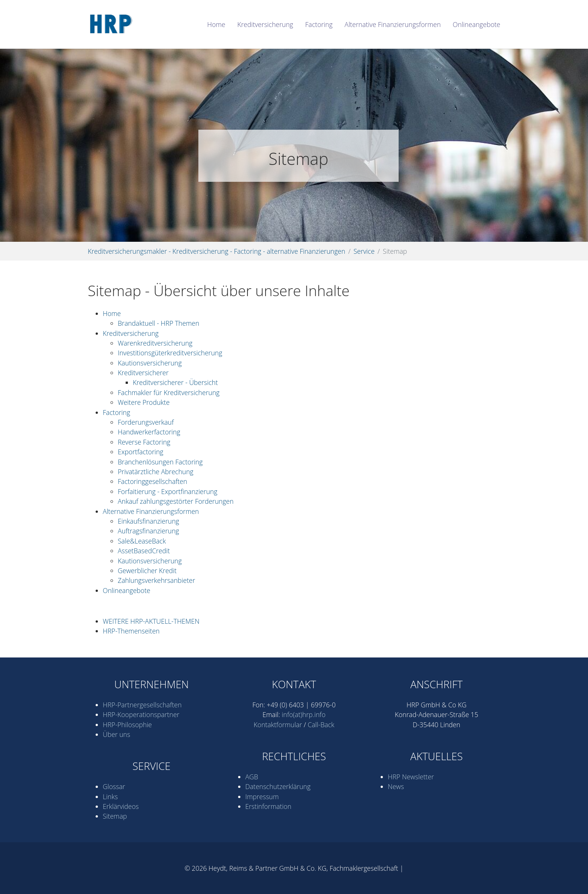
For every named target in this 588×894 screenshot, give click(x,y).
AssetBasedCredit (144, 551)
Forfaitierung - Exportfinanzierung (168, 491)
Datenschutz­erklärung (278, 786)
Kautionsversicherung (150, 363)
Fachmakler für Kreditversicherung (169, 392)
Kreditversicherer (143, 373)
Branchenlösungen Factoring (160, 462)
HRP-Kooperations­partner (141, 714)
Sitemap (115, 816)
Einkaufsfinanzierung (148, 521)
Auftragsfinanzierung (148, 531)
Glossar (114, 786)
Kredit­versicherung (131, 333)
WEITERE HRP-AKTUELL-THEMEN (151, 621)
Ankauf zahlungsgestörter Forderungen (176, 501)
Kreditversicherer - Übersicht (175, 382)
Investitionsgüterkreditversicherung (170, 353)
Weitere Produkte (144, 402)
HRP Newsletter (411, 777)
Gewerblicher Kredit (147, 571)
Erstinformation (268, 806)
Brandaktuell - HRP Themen (158, 323)
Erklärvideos (121, 806)
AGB (252, 777)
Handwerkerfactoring (149, 432)
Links (110, 797)
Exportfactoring (141, 452)
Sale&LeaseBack (142, 541)
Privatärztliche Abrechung (156, 472)
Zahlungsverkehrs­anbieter (156, 580)
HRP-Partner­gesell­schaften (142, 705)
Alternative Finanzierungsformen (151, 511)
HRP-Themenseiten (131, 631)
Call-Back (321, 725)
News (396, 786)
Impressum (262, 797)
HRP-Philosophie (127, 725)
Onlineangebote (127, 590)
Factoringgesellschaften (152, 481)
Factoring (116, 412)
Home (112, 313)
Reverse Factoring (144, 442)
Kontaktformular (278, 725)
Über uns (116, 734)
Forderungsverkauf (146, 422)
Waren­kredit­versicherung (155, 343)
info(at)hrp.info (304, 714)
